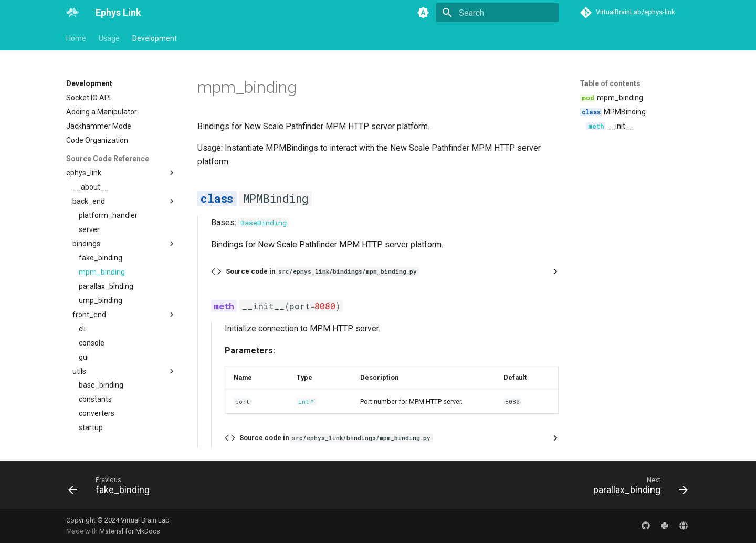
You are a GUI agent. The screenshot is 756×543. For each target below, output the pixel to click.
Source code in (322, 271)
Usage (109, 38)
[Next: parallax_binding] (637, 488)
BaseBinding (264, 223)
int (303, 402)
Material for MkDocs (130, 531)
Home (76, 38)
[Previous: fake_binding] (112, 488)
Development (155, 38)
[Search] (497, 13)
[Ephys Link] (72, 13)
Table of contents (610, 83)
